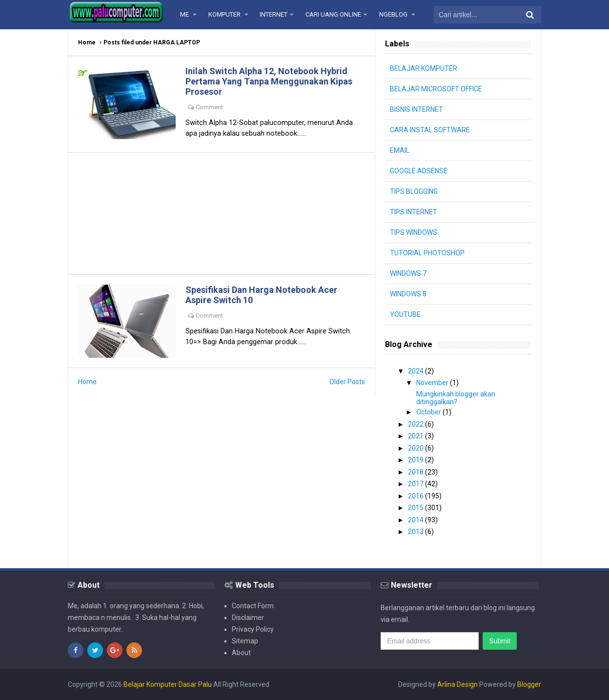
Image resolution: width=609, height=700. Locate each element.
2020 (416, 448)
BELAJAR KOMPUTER (424, 68)
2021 (416, 436)
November (433, 383)
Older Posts (347, 382)
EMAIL (400, 150)
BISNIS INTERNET (416, 109)
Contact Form (253, 606)
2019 (416, 460)
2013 (416, 532)
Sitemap (245, 641)
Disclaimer (248, 618)
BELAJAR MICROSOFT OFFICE (436, 89)
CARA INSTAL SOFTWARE (430, 130)
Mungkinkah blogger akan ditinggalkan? (456, 398)
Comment (209, 107)
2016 (416, 496)
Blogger (529, 684)
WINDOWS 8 (408, 294)
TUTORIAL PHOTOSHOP (427, 253)
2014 (416, 520)
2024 (416, 371)
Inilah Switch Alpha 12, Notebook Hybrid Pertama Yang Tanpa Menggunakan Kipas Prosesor (269, 81)
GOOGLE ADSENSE (419, 171)
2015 (416, 508)
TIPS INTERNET (414, 212)
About (241, 653)
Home (87, 42)
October (429, 412)
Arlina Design (457, 684)
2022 (416, 424)
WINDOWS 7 (408, 273)
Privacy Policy (253, 629)
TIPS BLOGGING (414, 191)
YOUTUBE (405, 314)
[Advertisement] (222, 214)
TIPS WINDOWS (414, 232)
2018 (416, 472)
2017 (416, 484)
